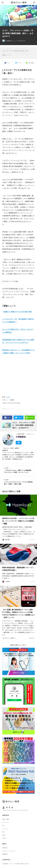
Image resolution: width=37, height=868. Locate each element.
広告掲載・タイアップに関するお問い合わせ (15, 864)
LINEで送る (31, 63)
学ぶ (4, 826)
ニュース (15, 41)
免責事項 (5, 854)
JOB (3, 832)
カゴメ (8, 397)
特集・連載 (6, 819)
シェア (8, 63)
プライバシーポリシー (9, 851)
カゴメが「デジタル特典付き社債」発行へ (16, 51)
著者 (4, 835)
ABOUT (4, 838)
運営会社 (5, 848)
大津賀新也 (21, 437)
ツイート (20, 63)
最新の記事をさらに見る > (19, 645)
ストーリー (6, 822)
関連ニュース (7, 55)
